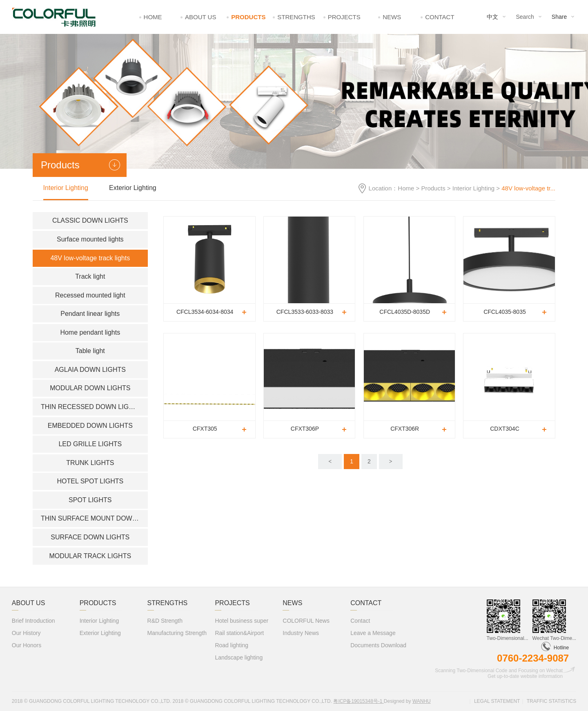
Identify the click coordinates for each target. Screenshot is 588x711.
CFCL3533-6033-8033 (305, 312)
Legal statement (497, 701)
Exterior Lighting (133, 188)
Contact (440, 17)
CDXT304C (505, 429)
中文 (492, 17)
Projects (344, 17)
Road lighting (232, 645)
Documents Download (378, 645)
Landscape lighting (239, 657)
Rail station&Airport (239, 633)
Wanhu (422, 701)
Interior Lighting (473, 188)
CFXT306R (405, 429)
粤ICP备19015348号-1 (358, 701)
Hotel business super (242, 621)
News (392, 17)
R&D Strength (165, 621)
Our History (26, 633)
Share (559, 17)
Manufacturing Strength (177, 633)
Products (248, 17)
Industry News (301, 633)
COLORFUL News (306, 621)
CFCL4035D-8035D (405, 312)
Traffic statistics (552, 701)
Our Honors (27, 645)
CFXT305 (205, 429)
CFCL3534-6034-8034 (205, 312)
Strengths (296, 17)
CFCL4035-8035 (505, 312)
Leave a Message (373, 633)
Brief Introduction (33, 621)
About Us (200, 17)
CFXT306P (305, 429)
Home (153, 17)
